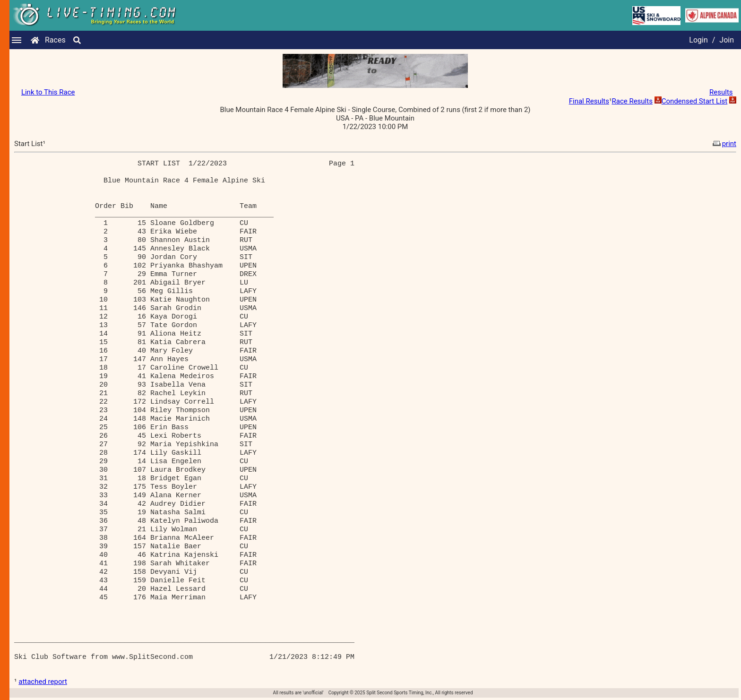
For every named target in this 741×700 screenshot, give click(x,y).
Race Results (632, 101)
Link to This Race (48, 92)
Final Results (589, 101)
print (724, 144)
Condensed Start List (695, 101)
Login (698, 40)
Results (721, 92)
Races (55, 40)
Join (727, 40)
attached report (43, 682)
